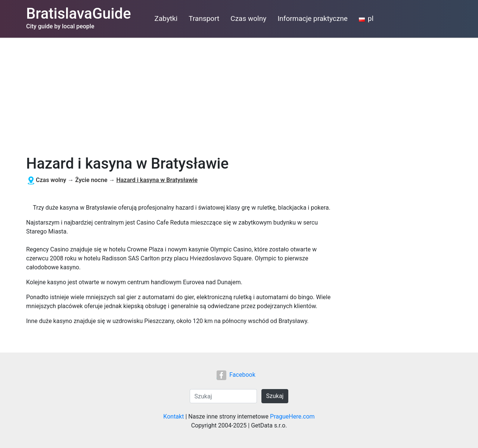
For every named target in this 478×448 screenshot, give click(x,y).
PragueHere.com (292, 416)
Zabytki (166, 18)
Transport (204, 18)
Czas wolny (248, 18)
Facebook (236, 375)
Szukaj (275, 396)
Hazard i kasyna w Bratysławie (157, 180)
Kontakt (173, 416)
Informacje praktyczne (313, 18)
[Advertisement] (239, 94)
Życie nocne (91, 180)
